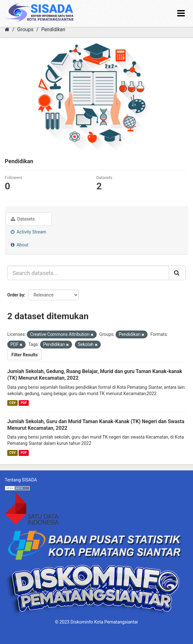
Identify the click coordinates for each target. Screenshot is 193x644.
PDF (24, 403)
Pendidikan (53, 29)
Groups (25, 29)
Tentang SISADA (21, 480)
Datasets (23, 219)
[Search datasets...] (88, 273)
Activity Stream (29, 232)
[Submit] (177, 273)
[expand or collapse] (181, 13)
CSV (12, 403)
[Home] (7, 29)
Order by (16, 295)
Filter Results (24, 355)
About (20, 245)
